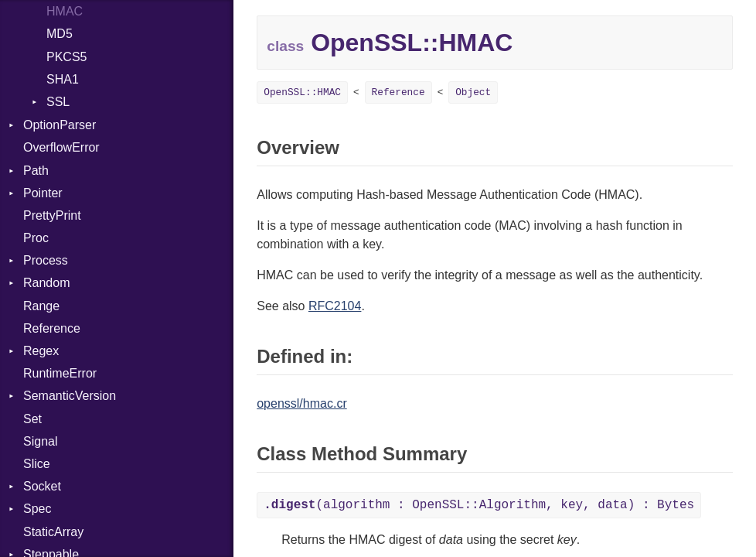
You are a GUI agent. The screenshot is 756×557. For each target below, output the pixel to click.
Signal (40, 441)
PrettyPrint (52, 215)
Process (46, 260)
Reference (52, 328)
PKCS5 (66, 57)
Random (46, 283)
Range (41, 306)
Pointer (43, 193)
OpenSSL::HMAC (302, 92)
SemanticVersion (70, 396)
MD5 (60, 34)
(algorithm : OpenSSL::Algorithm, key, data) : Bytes (479, 505)
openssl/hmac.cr (302, 403)
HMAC (65, 11)
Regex (41, 351)
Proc (36, 238)
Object (473, 92)
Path (36, 171)
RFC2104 (335, 306)
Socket (42, 486)
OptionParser (60, 125)
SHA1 (63, 79)
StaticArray (53, 532)
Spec (37, 509)
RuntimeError (60, 373)
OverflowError (61, 147)
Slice (37, 464)
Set (32, 419)
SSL (58, 102)
